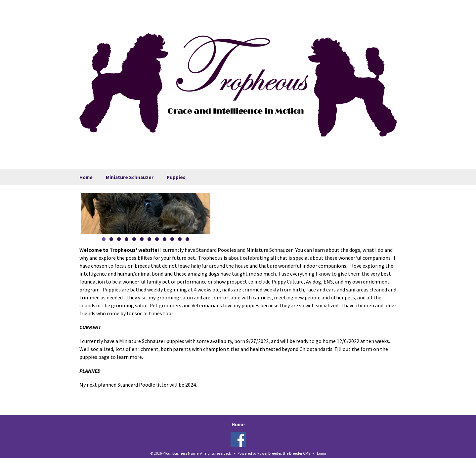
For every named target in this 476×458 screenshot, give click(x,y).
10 (172, 239)
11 (180, 239)
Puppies (176, 177)
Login (322, 453)
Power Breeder (269, 453)
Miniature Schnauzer (130, 177)
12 (187, 239)
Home (86, 177)
